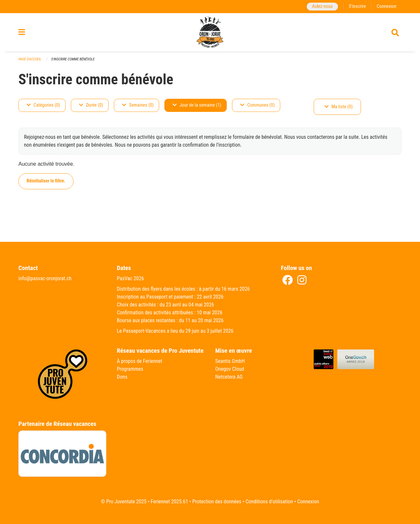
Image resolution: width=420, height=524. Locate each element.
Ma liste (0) (339, 107)
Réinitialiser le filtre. (46, 181)
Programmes (130, 369)
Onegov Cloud (230, 369)
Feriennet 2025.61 (169, 502)
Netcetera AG (229, 377)
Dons (122, 377)
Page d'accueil (30, 59)
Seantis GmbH (230, 361)
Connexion (387, 6)
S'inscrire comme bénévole (73, 59)
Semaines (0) (138, 105)
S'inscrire (357, 6)
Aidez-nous (322, 6)
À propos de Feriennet (139, 361)
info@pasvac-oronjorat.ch (45, 278)
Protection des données (217, 502)
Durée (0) (91, 105)
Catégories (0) (43, 105)
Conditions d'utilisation (269, 502)
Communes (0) (257, 105)
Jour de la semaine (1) (197, 105)
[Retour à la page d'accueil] (210, 32)
